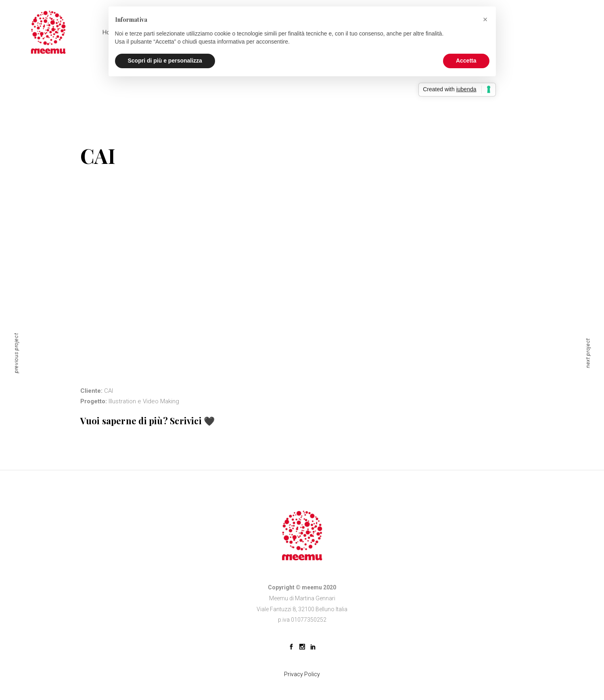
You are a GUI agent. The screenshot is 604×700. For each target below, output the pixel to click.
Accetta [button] (466, 61)
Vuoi (90, 421)
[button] (485, 19)
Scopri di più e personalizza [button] (165, 61)
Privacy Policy (302, 674)
